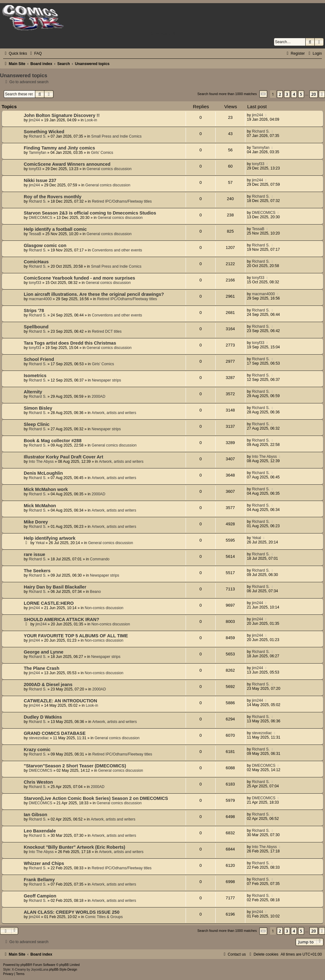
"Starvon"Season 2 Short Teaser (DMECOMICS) (75, 766)
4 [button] (294, 94)
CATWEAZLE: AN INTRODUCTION (60, 701)
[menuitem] (35, 53)
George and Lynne (44, 652)
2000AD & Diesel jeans (48, 684)
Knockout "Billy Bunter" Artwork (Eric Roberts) (75, 847)
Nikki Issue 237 (40, 180)
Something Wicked (44, 132)
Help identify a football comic (55, 229)
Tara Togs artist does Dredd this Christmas (70, 343)
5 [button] (301, 94)
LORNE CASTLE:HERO (49, 603)
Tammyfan (37, 153)
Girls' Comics (102, 153)
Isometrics (35, 376)
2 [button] (280, 94)
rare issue (35, 554)
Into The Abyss (41, 462)
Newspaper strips (106, 380)
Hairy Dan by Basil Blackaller (55, 587)
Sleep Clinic (37, 424)
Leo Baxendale (40, 831)
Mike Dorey (36, 522)
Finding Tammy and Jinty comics (59, 148)
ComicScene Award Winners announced (67, 164)
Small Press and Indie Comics (116, 136)
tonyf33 (35, 169)
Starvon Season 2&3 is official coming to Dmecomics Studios (90, 213)
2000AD (98, 397)
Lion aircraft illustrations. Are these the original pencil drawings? (94, 294)
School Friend (39, 359)
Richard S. (37, 136)
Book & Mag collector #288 (53, 441)
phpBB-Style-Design (63, 970)
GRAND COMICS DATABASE (55, 733)
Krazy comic (37, 750)
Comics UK (162, 33)
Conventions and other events (117, 250)
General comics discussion (109, 169)
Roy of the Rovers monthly (53, 197)
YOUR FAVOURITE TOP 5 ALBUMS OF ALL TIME (76, 636)
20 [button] (314, 94)
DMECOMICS (40, 218)
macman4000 (40, 299)
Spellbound (36, 327)
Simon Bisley (38, 408)
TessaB (35, 234)
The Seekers (37, 571)
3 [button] (287, 94)
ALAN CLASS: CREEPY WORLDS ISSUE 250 (72, 912)
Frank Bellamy (39, 880)
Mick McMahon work (46, 489)
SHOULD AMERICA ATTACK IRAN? (61, 619)
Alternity (33, 392)
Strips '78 (34, 311)
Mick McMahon (40, 506)
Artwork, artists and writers (114, 413)
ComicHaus (36, 262)
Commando (100, 559)
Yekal (40, 543)
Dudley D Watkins (43, 717)
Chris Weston (38, 782)
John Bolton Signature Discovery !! (62, 115)
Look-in (91, 120)
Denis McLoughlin (43, 473)
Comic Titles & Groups (104, 917)
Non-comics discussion (104, 608)
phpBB (25, 965)
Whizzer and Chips (44, 863)
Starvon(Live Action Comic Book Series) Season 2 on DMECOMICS (96, 798)
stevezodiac (39, 738)
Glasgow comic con (45, 245)
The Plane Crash (42, 668)
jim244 (34, 120)
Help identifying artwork (50, 538)
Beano (95, 592)
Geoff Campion (40, 896)
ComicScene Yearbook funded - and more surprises (79, 278)
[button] (263, 94)
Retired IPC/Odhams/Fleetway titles (122, 201)
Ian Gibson (35, 815)
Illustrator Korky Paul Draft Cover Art (63, 457)
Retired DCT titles (107, 331)
